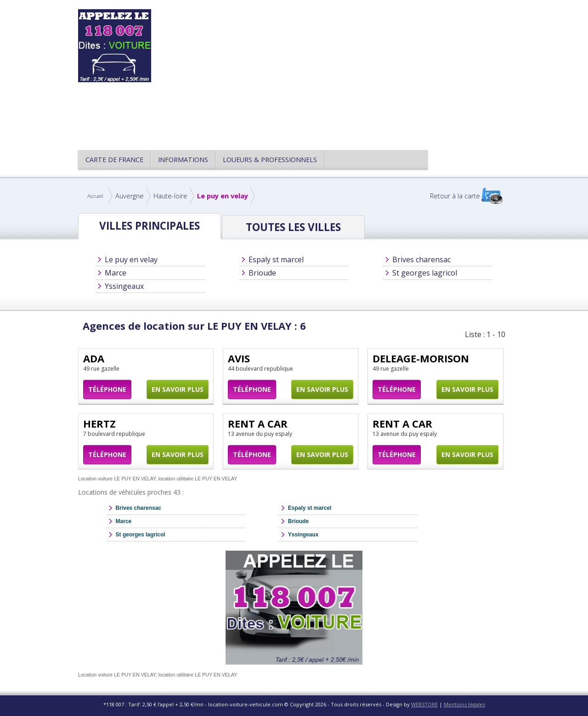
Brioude (262, 273)
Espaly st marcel (276, 259)
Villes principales (150, 226)
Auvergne (130, 196)
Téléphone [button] (107, 389)
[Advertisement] (337, 73)
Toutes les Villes (293, 227)
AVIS (239, 358)
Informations (183, 160)
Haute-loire (170, 196)
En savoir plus (178, 389)
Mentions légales (464, 704)
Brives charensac (421, 259)
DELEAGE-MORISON (421, 358)
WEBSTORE (424, 704)
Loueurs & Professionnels (270, 160)
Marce (116, 273)
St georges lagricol (425, 273)
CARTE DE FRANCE (114, 160)
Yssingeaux (124, 286)
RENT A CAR (258, 423)
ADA (94, 358)
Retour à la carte (455, 196)
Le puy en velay (223, 196)
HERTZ (99, 423)
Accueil (95, 196)
